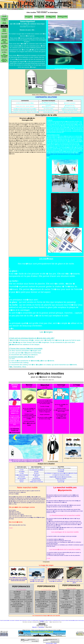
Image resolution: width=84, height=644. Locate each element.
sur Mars (67, 620)
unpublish (55, 643)
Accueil (2, 620)
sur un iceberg (12, 620)
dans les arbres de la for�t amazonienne (45, 620)
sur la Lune (63, 620)
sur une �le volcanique (35, 620)
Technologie (41, 627)
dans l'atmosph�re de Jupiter (73, 620)
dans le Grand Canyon (23, 620)
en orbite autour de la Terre (57, 620)
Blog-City (34, 627)
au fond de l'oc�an (6, 620)
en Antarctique (17, 620)
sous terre (29, 620)
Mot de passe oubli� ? (49, 643)
